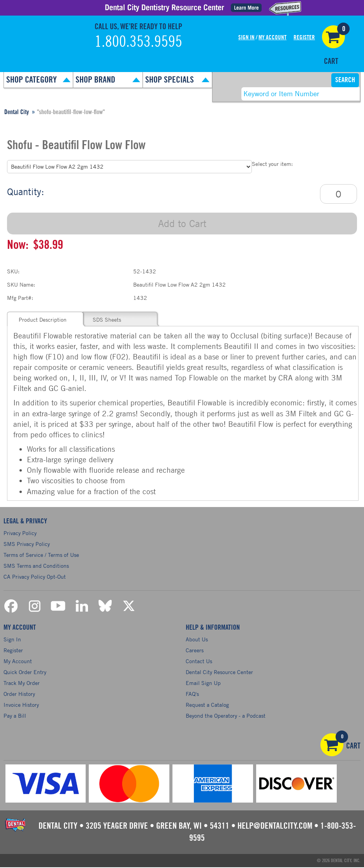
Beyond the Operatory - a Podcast (226, 716)
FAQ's (192, 695)
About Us (197, 640)
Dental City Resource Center (219, 673)
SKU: (13, 271)
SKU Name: (21, 284)
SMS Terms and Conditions (36, 566)
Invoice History (21, 705)
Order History (19, 695)
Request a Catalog (207, 705)
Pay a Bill (15, 716)
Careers (195, 651)
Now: (18, 245)
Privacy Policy (20, 533)
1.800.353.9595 (138, 42)
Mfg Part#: (20, 298)
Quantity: (25, 192)
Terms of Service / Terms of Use (41, 555)
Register (304, 38)
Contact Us (199, 662)
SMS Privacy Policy (27, 544)
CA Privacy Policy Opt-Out (35, 577)
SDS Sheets (107, 320)
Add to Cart (182, 223)
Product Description (43, 320)
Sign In (246, 38)
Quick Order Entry (25, 673)
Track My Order (22, 684)
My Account (273, 38)
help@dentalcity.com (275, 826)
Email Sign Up (203, 684)
